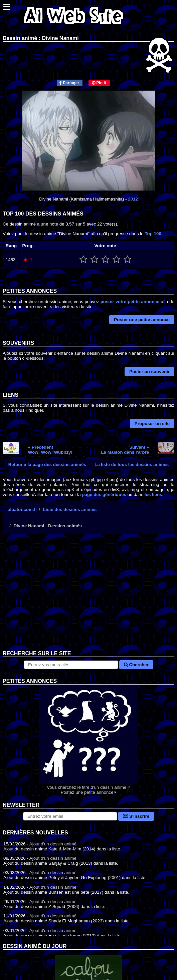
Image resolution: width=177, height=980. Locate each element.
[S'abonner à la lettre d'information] (70, 816)
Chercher (136, 665)
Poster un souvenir (149, 372)
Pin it (99, 83)
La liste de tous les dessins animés (132, 465)
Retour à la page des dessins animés (47, 465)
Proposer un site (152, 424)
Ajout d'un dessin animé (53, 844)
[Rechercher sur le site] (71, 665)
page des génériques (104, 494)
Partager (69, 83)
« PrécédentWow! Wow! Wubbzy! (50, 450)
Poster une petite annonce (142, 320)
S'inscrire (136, 816)
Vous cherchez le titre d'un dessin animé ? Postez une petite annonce (88, 740)
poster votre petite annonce (130, 302)
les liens (153, 494)
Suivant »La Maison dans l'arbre (125, 450)
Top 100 (153, 234)
